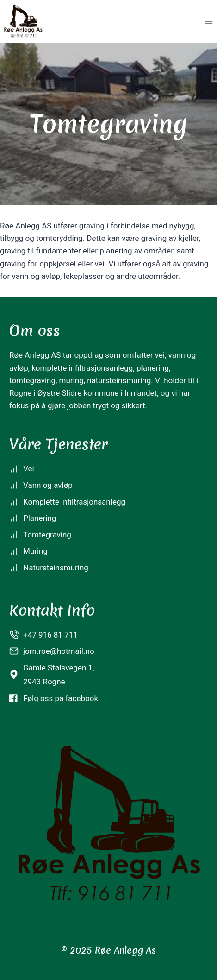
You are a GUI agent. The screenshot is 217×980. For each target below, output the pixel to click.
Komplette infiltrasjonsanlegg (74, 502)
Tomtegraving (47, 535)
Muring (35, 551)
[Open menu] (208, 21)
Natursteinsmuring (56, 568)
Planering (40, 518)
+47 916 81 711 (50, 635)
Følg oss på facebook (61, 698)
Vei (29, 468)
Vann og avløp (48, 485)
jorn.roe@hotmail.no (59, 651)
